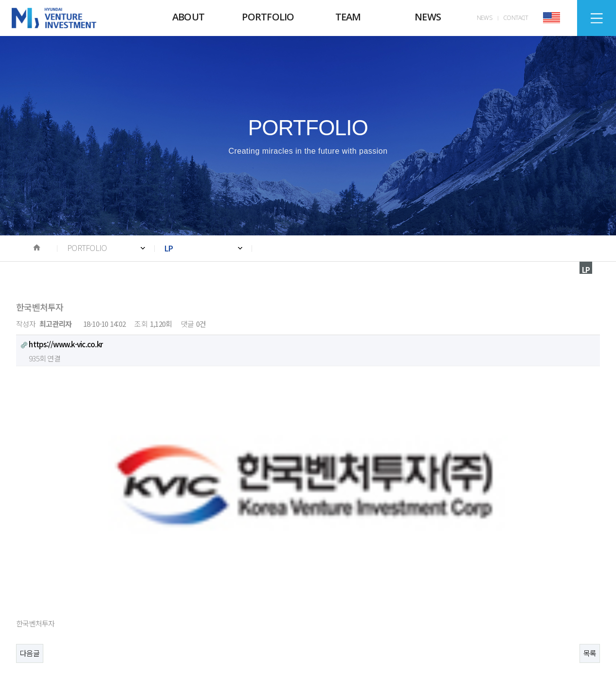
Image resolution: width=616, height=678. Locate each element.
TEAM (348, 17)
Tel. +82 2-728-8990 (63, 631)
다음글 (30, 473)
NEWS (428, 17)
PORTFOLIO (268, 17)
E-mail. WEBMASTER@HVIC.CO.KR (281, 631)
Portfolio (78, 575)
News (160, 575)
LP (169, 248)
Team (122, 575)
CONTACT (516, 18)
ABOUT (188, 17)
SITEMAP (597, 18)
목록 (590, 473)
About (33, 575)
